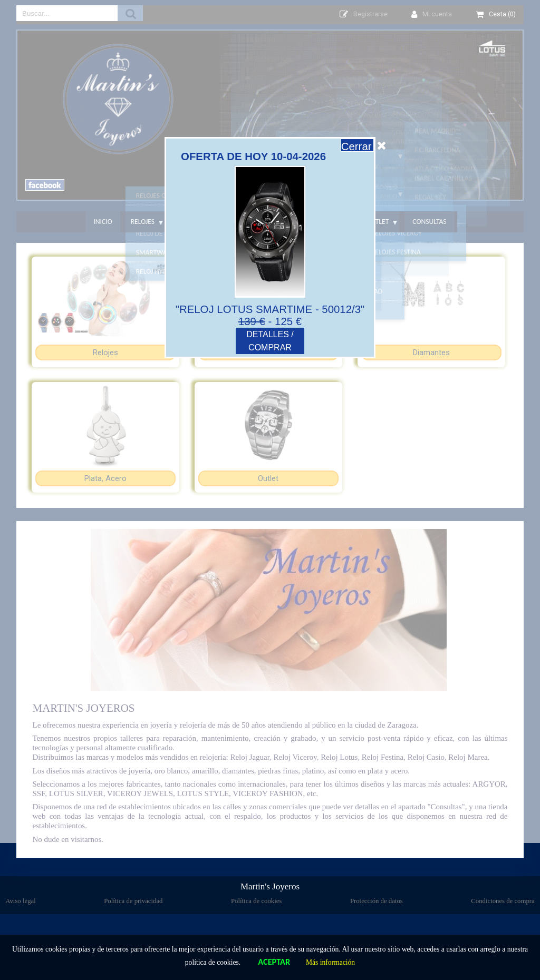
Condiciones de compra (503, 901)
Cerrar (364, 146)
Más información (330, 962)
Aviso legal (20, 901)
